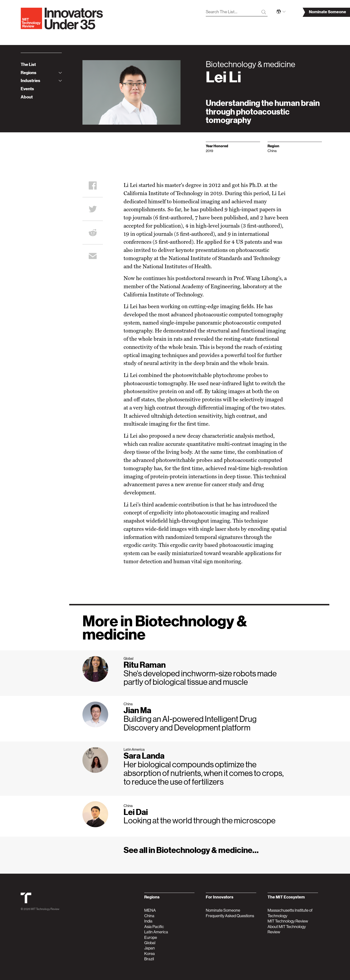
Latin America (156, 932)
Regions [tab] (41, 73)
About (27, 97)
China (149, 916)
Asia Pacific (154, 927)
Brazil (149, 959)
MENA (150, 910)
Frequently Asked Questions (230, 916)
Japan (150, 948)
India (148, 921)
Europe (151, 937)
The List (28, 64)
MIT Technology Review (45, 909)
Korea (150, 954)
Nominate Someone (223, 910)
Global (150, 943)
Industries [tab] (41, 80)
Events (27, 89)
